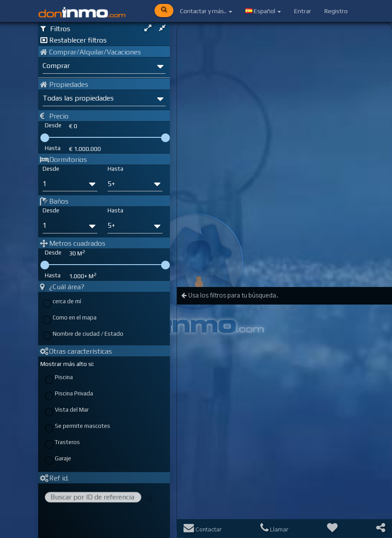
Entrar (303, 11)
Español (263, 11)
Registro (336, 11)
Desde (51, 169)
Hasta (115, 169)
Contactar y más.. (206, 11)
